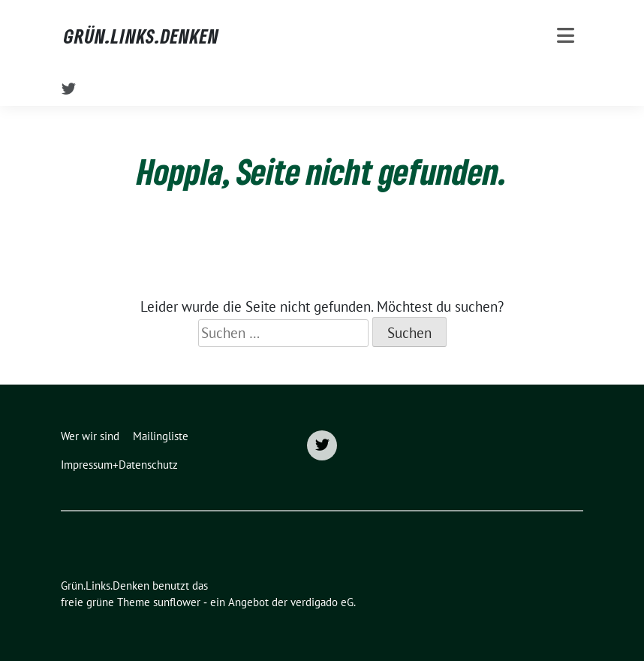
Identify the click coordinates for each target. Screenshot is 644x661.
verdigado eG (322, 602)
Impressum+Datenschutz (119, 465)
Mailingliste (161, 436)
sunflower (177, 602)
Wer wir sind (90, 436)
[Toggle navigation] (566, 36)
